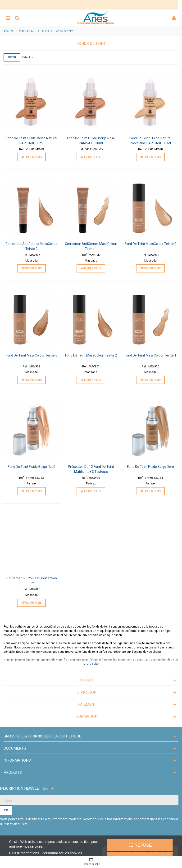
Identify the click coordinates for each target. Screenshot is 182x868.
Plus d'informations (24, 853)
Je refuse (140, 845)
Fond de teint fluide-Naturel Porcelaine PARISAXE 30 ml (150, 141)
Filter (12, 57)
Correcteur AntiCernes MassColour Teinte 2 (32, 246)
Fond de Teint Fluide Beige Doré (150, 467)
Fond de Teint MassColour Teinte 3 (32, 355)
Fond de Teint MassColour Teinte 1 (150, 355)
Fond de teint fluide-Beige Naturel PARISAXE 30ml (32, 141)
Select (28, 57)
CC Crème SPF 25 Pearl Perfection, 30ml (32, 581)
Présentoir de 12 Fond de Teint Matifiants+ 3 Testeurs (91, 469)
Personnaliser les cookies (62, 853)
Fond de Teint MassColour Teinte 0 (150, 244)
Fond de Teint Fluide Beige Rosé (32, 467)
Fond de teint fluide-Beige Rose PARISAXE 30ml (91, 141)
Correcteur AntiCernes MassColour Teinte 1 (91, 246)
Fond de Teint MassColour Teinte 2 (91, 355)
